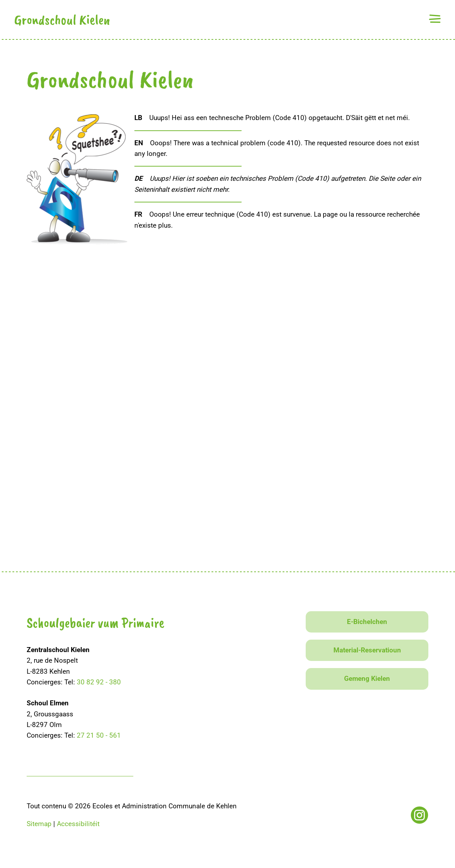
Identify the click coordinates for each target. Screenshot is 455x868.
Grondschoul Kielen (62, 20)
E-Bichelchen (367, 622)
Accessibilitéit (78, 824)
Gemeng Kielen (367, 679)
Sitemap (39, 824)
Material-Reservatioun (367, 650)
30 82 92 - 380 (99, 682)
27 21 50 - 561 (99, 735)
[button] (435, 19)
